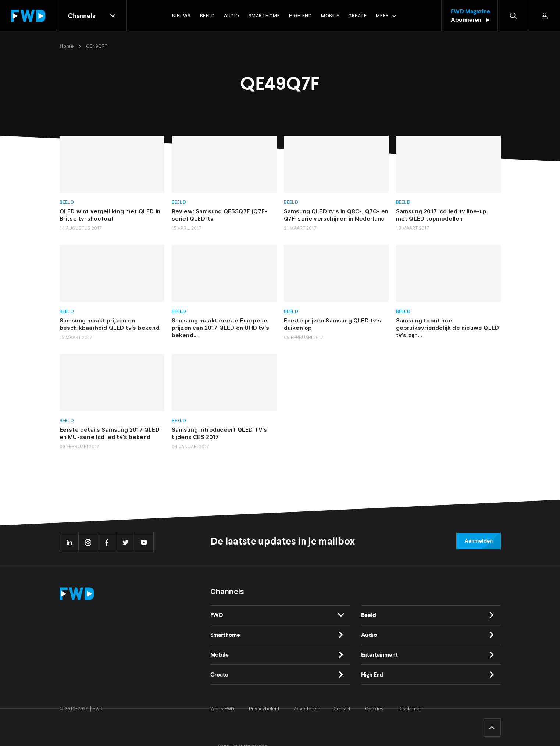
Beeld (67, 202)
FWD (217, 615)
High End (372, 674)
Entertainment (379, 655)
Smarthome (225, 635)
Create (219, 674)
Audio (369, 635)
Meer (382, 16)
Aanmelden (478, 541)
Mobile (220, 655)
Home (67, 46)
